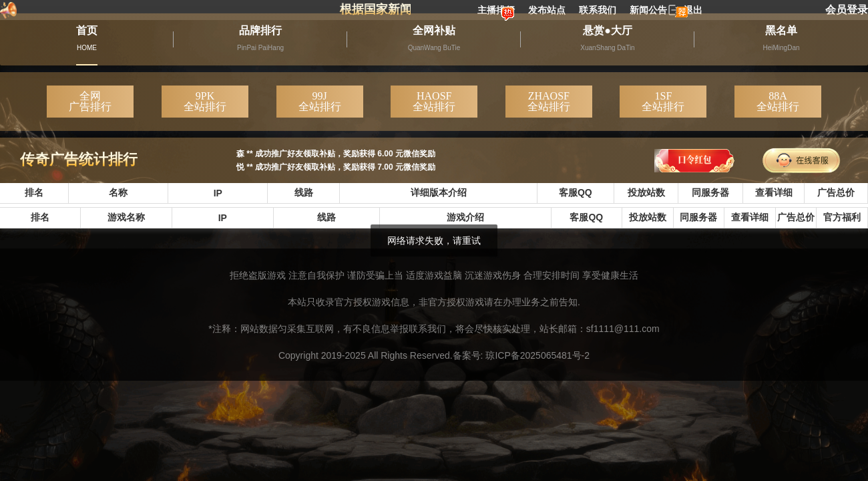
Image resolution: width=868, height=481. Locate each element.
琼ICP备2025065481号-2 (537, 355)
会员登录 (847, 10)
